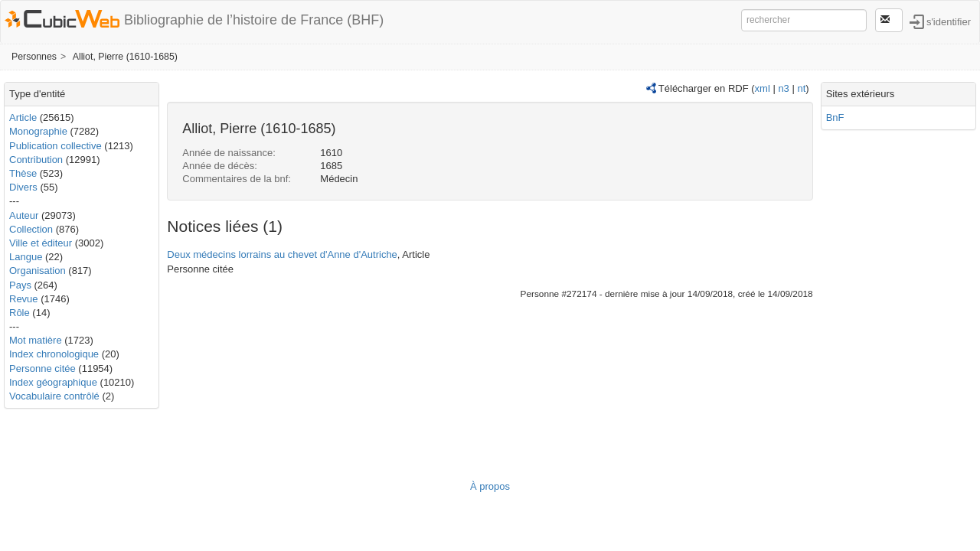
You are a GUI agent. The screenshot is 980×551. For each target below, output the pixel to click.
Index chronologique (54, 354)
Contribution (36, 160)
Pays (20, 285)
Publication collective (56, 146)
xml (763, 88)
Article (23, 117)
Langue (26, 257)
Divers (23, 187)
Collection (31, 229)
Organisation (38, 271)
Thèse (23, 173)
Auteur (24, 215)
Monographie (38, 131)
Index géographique (53, 382)
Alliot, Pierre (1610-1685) (125, 57)
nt (801, 88)
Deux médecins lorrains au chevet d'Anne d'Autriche (282, 254)
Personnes (34, 57)
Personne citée (42, 368)
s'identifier (949, 21)
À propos (490, 486)
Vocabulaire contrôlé (54, 396)
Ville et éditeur (42, 243)
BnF (835, 117)
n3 (783, 88)
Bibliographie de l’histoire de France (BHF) (254, 20)
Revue (24, 299)
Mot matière (36, 340)
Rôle (20, 313)
